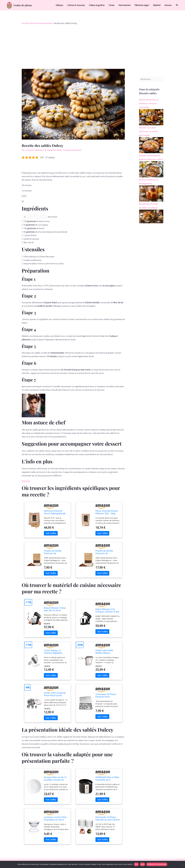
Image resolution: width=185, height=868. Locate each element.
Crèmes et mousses (78, 5)
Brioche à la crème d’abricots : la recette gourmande (148, 131)
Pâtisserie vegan (143, 5)
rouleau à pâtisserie (33, 260)
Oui (136, 864)
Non (143, 864)
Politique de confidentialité (157, 864)
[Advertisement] (92, 42)
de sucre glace (36, 225)
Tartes (113, 5)
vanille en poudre (31, 239)
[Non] (182, 864)
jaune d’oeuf (30, 235)
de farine (34, 228)
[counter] (35, 217)
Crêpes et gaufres (98, 5)
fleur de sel (29, 242)
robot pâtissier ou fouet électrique (39, 257)
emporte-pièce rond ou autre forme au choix (44, 264)
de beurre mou (37, 221)
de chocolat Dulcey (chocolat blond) (45, 232)
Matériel (157, 5)
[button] (177, 5)
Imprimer (26, 481)
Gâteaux (62, 5)
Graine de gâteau (23, 5)
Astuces (168, 5)
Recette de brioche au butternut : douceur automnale (149, 103)
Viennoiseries (126, 5)
